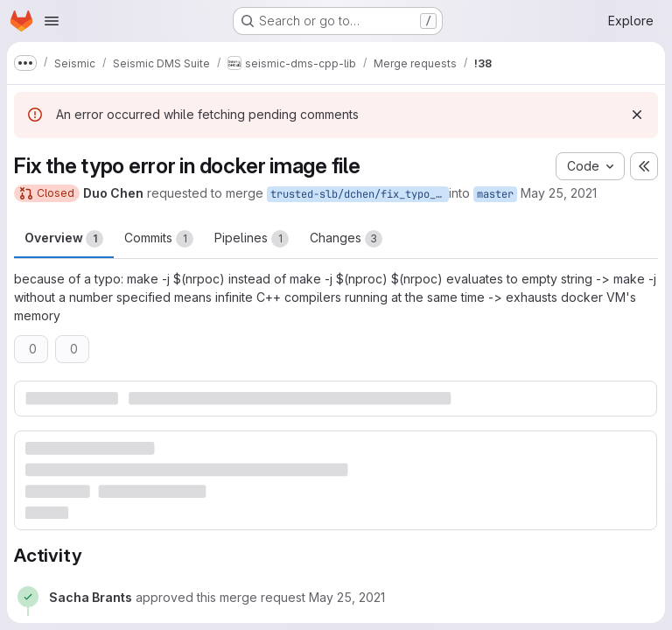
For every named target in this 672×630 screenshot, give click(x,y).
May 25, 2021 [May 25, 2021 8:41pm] (559, 193)
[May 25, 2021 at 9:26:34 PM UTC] (347, 597)
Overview (64, 239)
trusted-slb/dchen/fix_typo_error (360, 194)
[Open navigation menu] (52, 21)
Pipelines (252, 239)
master (495, 194)
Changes (346, 239)
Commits (159, 239)
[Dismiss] (637, 115)
